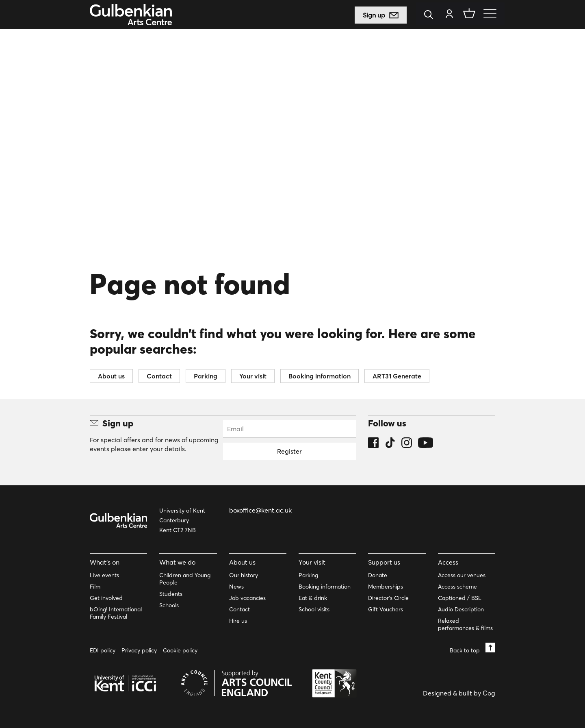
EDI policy (103, 650)
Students (171, 594)
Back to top (472, 648)
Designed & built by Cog (459, 693)
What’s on (105, 562)
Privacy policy (139, 650)
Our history (244, 575)
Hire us (238, 621)
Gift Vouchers (386, 609)
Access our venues (462, 575)
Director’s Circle (388, 598)
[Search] (431, 15)
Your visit (253, 376)
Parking (206, 376)
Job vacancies (247, 598)
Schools (169, 605)
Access (448, 562)
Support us (384, 562)
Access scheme (457, 587)
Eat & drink (313, 598)
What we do (177, 562)
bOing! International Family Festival (116, 613)
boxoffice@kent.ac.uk (260, 510)
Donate (378, 575)
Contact (159, 376)
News (236, 587)
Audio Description (461, 609)
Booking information (320, 376)
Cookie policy (180, 650)
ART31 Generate (397, 376)
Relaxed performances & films (465, 624)
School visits (314, 609)
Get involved (106, 598)
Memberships (386, 587)
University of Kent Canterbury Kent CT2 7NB (182, 520)
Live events (104, 575)
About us (111, 376)
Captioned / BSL (460, 598)
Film (95, 587)
